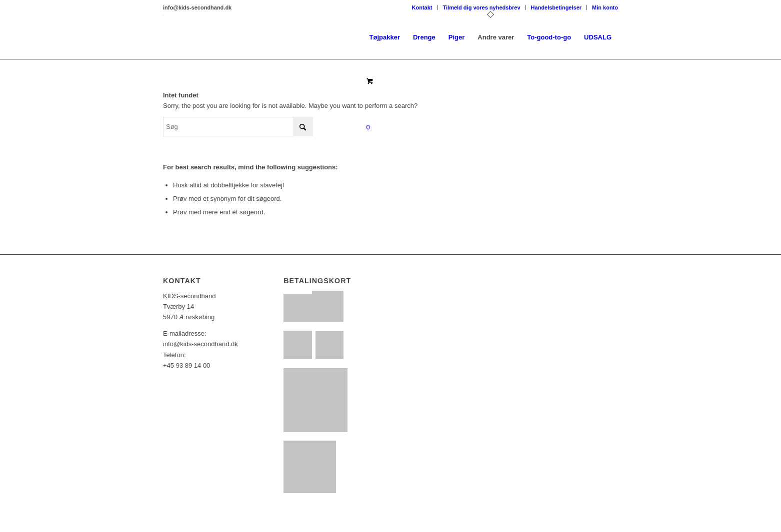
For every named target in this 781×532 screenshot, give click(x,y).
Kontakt (422, 7)
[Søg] (238, 127)
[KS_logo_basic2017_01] (163, 37)
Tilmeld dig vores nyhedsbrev (482, 7)
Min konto (605, 7)
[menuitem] (422, 7)
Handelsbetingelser (556, 7)
